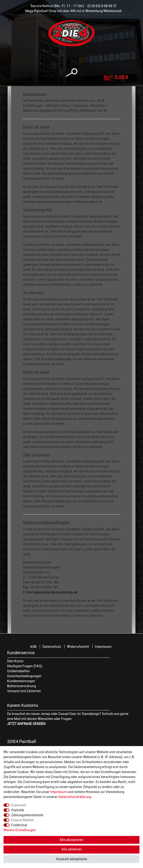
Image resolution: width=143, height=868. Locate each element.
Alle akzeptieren (71, 840)
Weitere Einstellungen (20, 830)
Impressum (103, 647)
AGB (33, 647)
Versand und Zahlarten (24, 691)
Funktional (19, 825)
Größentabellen (18, 671)
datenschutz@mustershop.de (56, 592)
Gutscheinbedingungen (24, 676)
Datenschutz (52, 647)
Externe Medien (22, 820)
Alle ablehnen (72, 849)
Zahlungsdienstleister (27, 815)
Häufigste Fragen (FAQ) (25, 666)
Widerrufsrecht (78, 647)
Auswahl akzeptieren (72, 859)
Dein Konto (15, 661)
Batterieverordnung (22, 686)
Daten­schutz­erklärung (75, 797)
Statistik (18, 810)
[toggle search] (71, 73)
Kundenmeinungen (21, 681)
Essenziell (19, 805)
